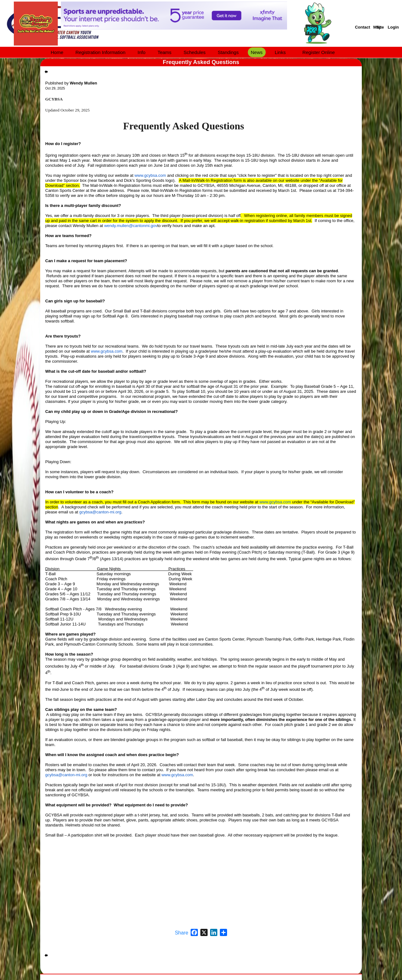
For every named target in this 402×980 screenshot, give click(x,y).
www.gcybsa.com (150, 175)
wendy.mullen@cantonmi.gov (131, 226)
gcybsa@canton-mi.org (100, 512)
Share (182, 933)
